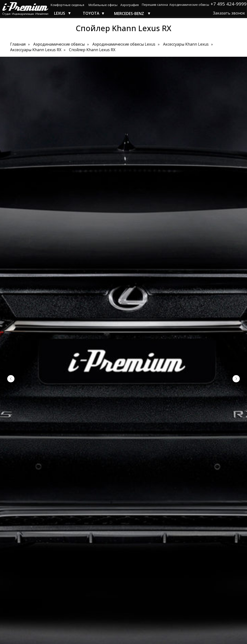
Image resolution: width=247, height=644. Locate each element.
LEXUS (60, 13)
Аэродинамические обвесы (189, 5)
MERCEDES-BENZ (129, 14)
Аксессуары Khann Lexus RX (36, 50)
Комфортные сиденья (67, 5)
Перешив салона (155, 5)
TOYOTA (91, 13)
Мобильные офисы (103, 5)
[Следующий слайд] (236, 379)
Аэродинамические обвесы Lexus (124, 44)
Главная (18, 44)
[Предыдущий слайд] (11, 379)
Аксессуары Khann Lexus (186, 44)
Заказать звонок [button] (229, 13)
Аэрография (130, 5)
